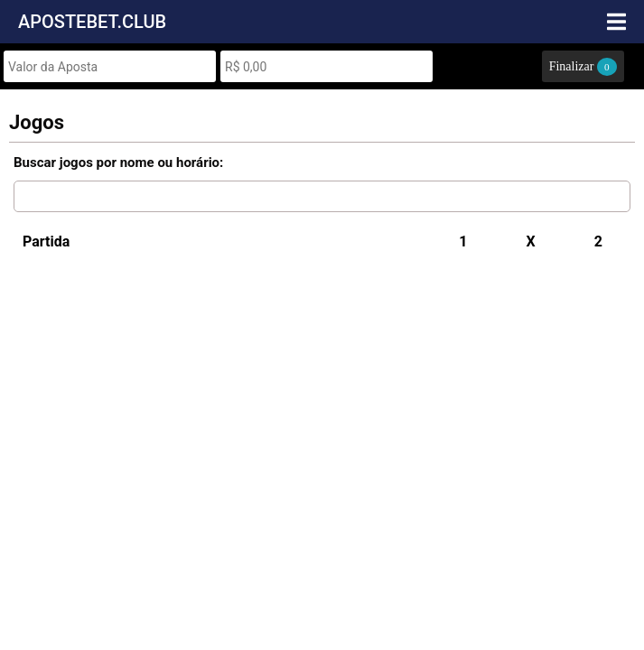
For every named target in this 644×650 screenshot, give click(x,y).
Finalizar (583, 67)
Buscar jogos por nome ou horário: (118, 162)
